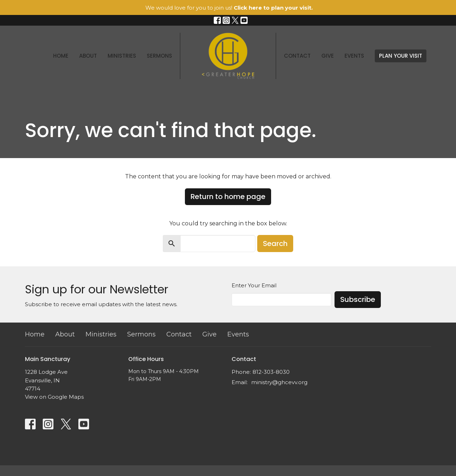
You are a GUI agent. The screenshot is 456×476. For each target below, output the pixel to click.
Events (354, 56)
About (88, 56)
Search (275, 244)
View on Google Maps (54, 397)
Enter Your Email (254, 285)
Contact (297, 56)
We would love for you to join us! (229, 8)
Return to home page (228, 197)
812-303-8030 (271, 372)
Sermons (159, 56)
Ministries (122, 56)
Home (61, 56)
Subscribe (358, 299)
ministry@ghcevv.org (279, 382)
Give (328, 56)
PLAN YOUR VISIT (401, 56)
